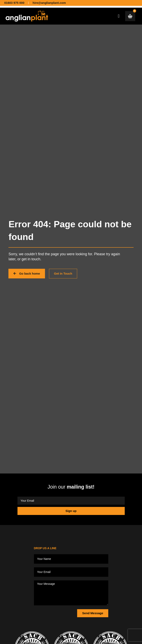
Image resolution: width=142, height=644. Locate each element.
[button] (119, 16)
